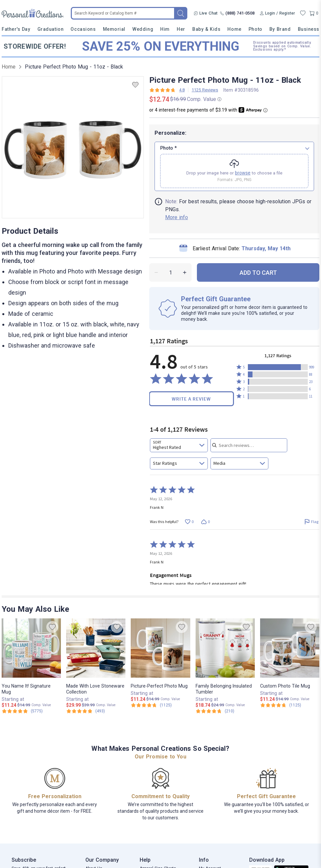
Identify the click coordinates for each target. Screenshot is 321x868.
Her (181, 29)
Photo (255, 29)
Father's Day (16, 29)
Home (234, 29)
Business (309, 29)
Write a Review (191, 399)
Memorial (114, 29)
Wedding (143, 29)
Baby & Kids (206, 29)
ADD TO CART (258, 273)
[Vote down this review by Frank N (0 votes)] (205, 522)
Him (165, 29)
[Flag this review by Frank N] (311, 522)
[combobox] (179, 445)
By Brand (280, 29)
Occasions (83, 29)
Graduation (50, 29)
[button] (278, 367)
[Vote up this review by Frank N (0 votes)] (189, 522)
